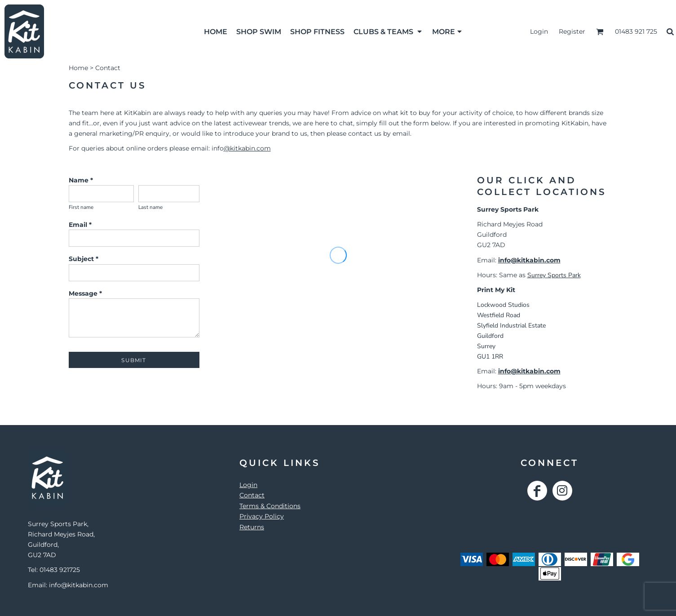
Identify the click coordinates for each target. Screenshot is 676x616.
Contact (252, 495)
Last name (150, 207)
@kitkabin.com (247, 148)
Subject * (84, 259)
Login (539, 31)
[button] (388, 32)
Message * (85, 293)
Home (78, 68)
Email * (80, 225)
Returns (252, 527)
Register (572, 31)
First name (81, 207)
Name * (81, 180)
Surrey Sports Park (554, 275)
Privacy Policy (262, 516)
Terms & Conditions (270, 506)
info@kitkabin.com (529, 260)
